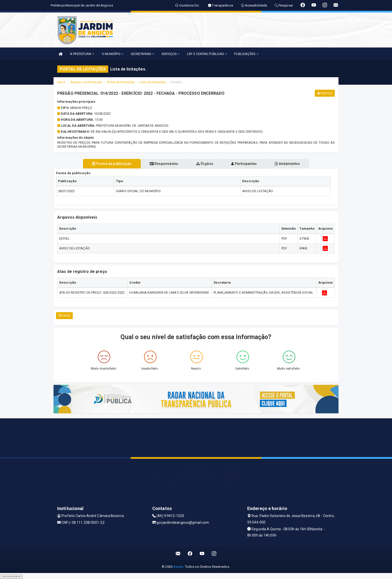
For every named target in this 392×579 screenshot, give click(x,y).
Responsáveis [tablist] (161, 164)
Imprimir (325, 93)
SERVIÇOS (170, 54)
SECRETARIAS (142, 54)
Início (61, 82)
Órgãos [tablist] (205, 164)
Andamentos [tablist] (293, 164)
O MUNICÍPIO (112, 54)
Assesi (178, 567)
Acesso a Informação (86, 82)
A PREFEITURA (82, 54)
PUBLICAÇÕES (246, 54)
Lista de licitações (153, 82)
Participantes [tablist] (247, 164)
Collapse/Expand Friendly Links (11, 577)
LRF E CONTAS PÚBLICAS (207, 54)
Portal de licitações (121, 82)
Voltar (64, 316)
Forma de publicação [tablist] (106, 164)
